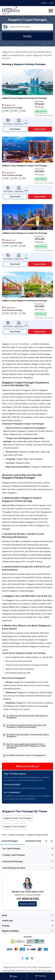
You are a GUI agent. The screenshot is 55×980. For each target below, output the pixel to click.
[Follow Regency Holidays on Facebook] (23, 959)
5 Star (22, 111)
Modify (27, 36)
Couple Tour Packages (17, 835)
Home (4, 835)
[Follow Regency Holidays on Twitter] (27, 959)
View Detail (15, 129)
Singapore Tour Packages (14, 827)
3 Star (5, 111)
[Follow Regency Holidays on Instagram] (32, 959)
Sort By (40, 976)
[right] (52, 841)
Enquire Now (40, 129)
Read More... (7, 58)
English (44, 3)
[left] (46, 841)
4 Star (14, 111)
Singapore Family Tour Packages (17, 818)
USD (51, 3)
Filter (13, 977)
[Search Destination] (31, 27)
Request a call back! (27, 904)
